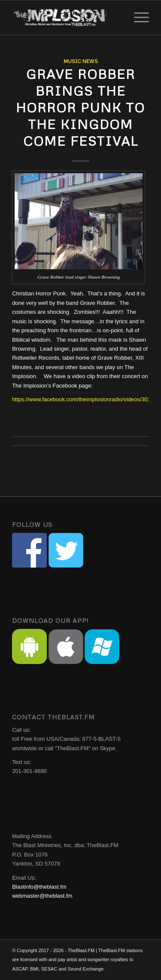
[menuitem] (137, 18)
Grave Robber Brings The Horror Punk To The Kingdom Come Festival (80, 107)
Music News (81, 61)
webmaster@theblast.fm (42, 896)
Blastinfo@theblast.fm (39, 887)
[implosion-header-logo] (67, 18)
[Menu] (137, 18)
